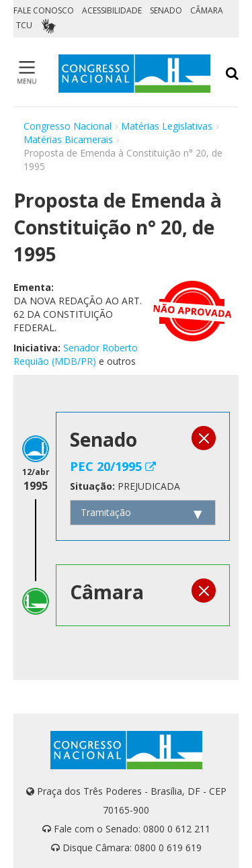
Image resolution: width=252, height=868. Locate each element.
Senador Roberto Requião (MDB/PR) (76, 354)
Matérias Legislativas (167, 126)
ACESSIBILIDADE (112, 10)
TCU (24, 25)
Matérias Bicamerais (68, 139)
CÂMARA (207, 10)
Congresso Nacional (68, 126)
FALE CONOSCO (44, 10)
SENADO (166, 10)
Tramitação (106, 512)
